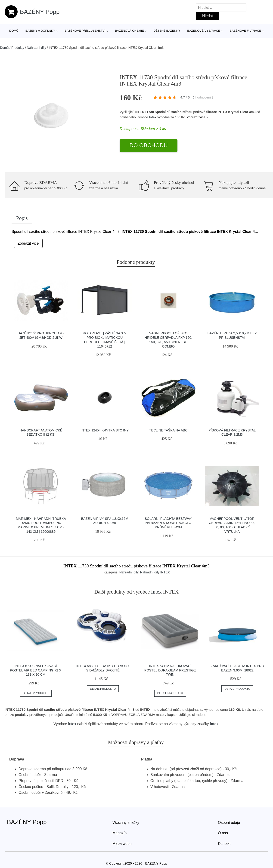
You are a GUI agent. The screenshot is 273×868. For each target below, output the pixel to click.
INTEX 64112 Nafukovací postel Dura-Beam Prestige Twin (170, 670)
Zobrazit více (28, 243)
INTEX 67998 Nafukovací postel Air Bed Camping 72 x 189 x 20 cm (36, 670)
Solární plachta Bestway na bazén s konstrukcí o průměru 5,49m (168, 523)
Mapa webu (122, 844)
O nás (223, 833)
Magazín (119, 833)
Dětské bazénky (167, 31)
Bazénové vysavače (204, 31)
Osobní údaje (229, 823)
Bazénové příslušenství (85, 31)
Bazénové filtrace (245, 31)
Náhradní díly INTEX (155, 572)
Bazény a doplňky (40, 31)
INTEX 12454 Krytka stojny (105, 430)
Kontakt (224, 844)
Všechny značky (126, 823)
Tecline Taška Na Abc (168, 430)
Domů (14, 31)
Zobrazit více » (197, 117)
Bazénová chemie (129, 31)
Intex (153, 117)
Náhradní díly (36, 48)
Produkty (18, 48)
